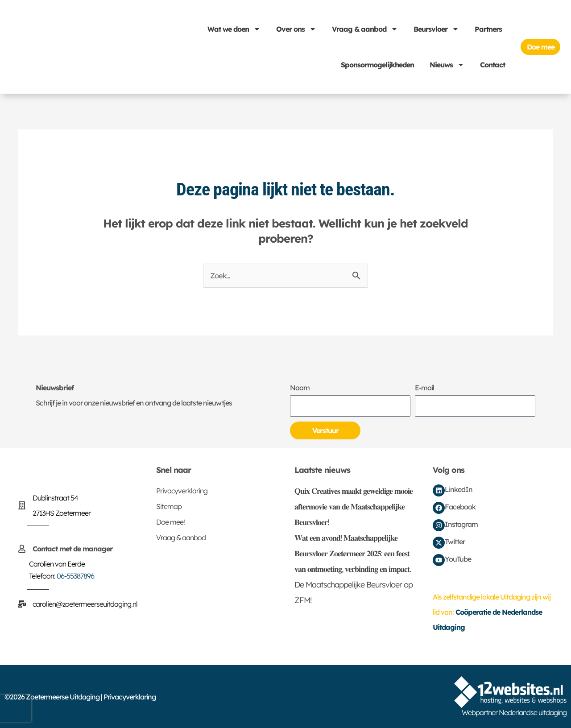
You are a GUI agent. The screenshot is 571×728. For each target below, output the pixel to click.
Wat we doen (234, 29)
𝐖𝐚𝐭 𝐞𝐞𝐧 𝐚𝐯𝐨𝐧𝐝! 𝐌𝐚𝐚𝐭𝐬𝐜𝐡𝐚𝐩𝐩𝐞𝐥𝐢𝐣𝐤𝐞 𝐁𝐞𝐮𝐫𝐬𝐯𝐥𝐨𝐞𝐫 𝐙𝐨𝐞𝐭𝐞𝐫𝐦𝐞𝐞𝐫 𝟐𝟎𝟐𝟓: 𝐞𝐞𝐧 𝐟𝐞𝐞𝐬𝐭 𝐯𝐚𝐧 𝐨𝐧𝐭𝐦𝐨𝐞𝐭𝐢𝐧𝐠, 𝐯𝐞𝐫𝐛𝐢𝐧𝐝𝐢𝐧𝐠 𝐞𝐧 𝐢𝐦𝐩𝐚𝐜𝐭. (353, 554)
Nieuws (447, 65)
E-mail (424, 388)
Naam (300, 388)
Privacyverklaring (182, 491)
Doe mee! (170, 522)
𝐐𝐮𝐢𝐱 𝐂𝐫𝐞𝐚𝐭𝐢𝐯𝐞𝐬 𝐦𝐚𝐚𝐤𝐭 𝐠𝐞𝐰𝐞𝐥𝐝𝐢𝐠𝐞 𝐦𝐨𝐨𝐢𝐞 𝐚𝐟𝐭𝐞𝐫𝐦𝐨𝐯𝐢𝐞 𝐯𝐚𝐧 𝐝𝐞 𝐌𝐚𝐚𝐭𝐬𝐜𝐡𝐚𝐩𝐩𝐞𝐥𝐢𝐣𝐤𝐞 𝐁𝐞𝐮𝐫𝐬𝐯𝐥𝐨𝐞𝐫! (354, 507)
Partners (488, 29)
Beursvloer (436, 29)
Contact (492, 65)
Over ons (296, 29)
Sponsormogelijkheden (377, 65)
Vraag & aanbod (365, 29)
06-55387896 (75, 576)
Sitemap (169, 507)
